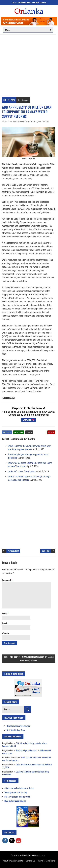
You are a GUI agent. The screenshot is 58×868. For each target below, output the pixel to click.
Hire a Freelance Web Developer (18, 726)
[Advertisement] (29, 65)
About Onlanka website (13, 861)
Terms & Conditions (46, 861)
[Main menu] (28, 30)
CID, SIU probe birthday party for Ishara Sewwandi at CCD (24, 745)
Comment (25, 100)
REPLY (51, 432)
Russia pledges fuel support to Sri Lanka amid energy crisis (27, 752)
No (19, 100)
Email (5, 623)
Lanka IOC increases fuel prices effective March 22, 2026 (27, 766)
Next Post (46, 551)
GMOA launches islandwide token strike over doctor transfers (26, 759)
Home (6, 657)
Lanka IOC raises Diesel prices (22, 471)
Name (5, 613)
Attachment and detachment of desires (19, 788)
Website (6, 633)
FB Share (7, 432)
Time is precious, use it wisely (16, 792)
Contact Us (30, 861)
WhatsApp (19, 432)
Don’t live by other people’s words (17, 797)
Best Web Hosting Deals (16, 730)
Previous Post (13, 551)
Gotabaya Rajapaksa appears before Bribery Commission (26, 773)
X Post (29, 432)
